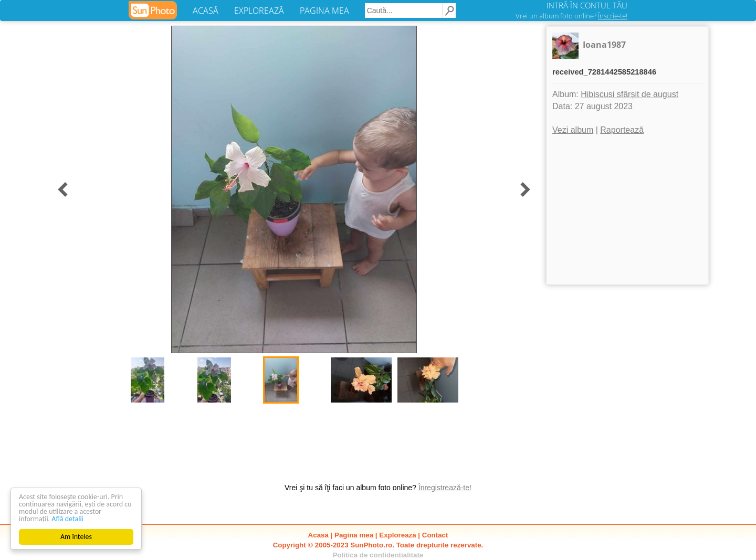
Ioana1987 (604, 45)
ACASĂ (206, 10)
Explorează (397, 535)
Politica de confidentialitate (378, 555)
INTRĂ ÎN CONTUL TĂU (587, 5)
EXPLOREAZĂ (259, 10)
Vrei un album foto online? (571, 16)
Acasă (318, 535)
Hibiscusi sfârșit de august (629, 94)
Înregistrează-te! (445, 488)
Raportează (622, 130)
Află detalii (67, 519)
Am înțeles (76, 537)
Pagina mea (354, 535)
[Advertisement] (627, 213)
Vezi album (573, 130)
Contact (435, 535)
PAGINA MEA (324, 10)
